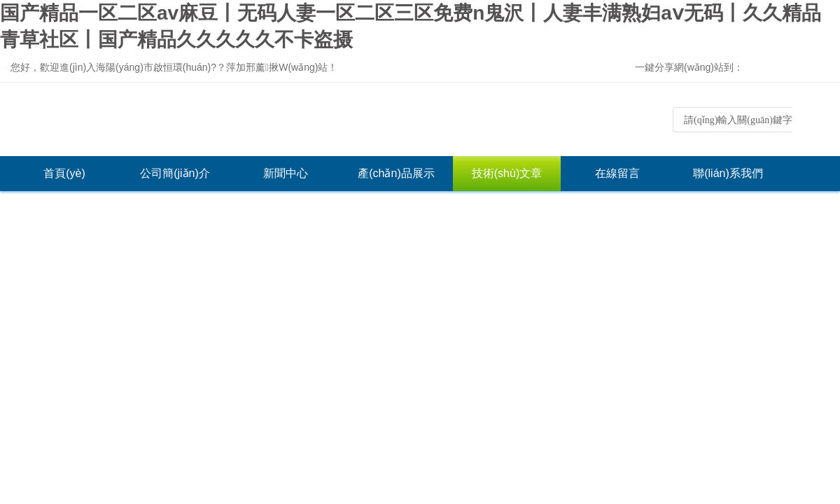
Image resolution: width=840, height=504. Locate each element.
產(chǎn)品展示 (396, 173)
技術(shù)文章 (507, 173)
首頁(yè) (64, 173)
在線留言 (617, 173)
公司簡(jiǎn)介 (175, 173)
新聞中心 (286, 173)
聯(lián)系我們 (728, 173)
